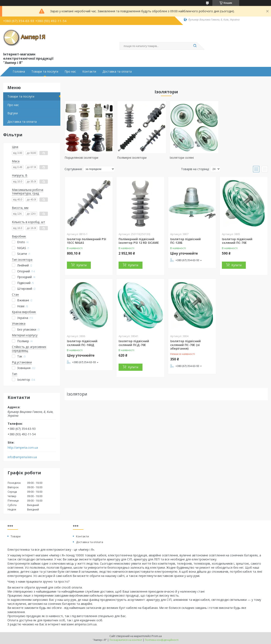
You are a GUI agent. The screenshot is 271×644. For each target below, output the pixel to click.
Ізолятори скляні (180, 158)
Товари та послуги (45, 72)
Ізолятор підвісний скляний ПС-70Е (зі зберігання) (185, 345)
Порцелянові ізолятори (81, 158)
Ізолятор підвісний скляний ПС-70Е (237, 241)
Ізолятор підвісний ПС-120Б (185, 241)
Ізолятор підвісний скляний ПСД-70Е (134, 343)
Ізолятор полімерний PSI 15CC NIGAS (86, 241)
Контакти (89, 72)
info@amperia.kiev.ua (22, 457)
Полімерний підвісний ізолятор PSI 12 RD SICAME (139, 241)
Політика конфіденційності (162, 640)
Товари (16, 536)
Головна (19, 72)
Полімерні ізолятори (131, 158)
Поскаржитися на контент (126, 640)
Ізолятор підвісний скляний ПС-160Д (82, 343)
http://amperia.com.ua (23, 448)
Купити (82, 265)
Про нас (70, 72)
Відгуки (13, 113)
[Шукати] (195, 46)
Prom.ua (157, 636)
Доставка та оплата (117, 72)
